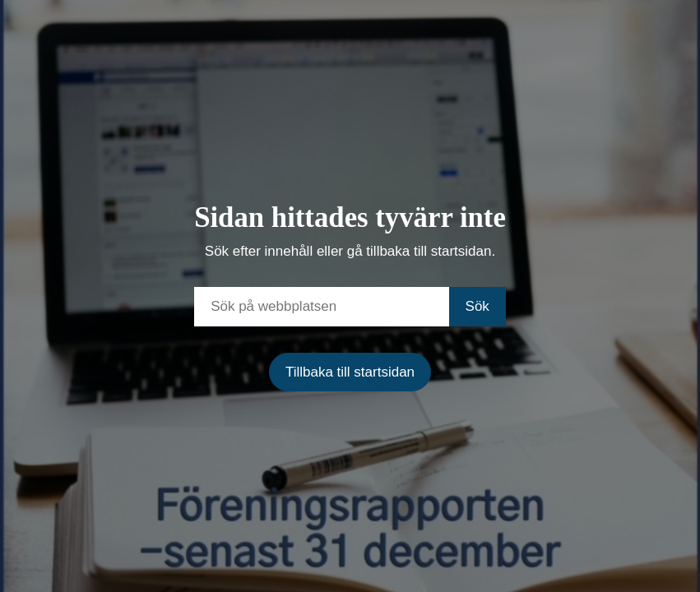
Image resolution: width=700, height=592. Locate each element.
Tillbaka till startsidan (350, 372)
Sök (477, 306)
